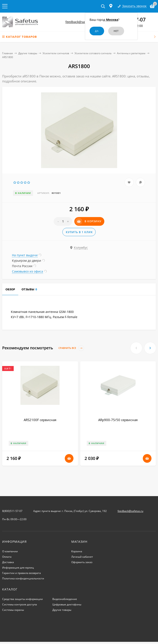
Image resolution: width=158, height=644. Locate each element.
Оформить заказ (82, 562)
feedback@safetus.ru (81, 22)
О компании (10, 551)
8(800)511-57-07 (12, 511)
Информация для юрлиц (18, 568)
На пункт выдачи (25, 255)
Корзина (77, 551)
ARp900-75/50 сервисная (118, 420)
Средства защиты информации (22, 599)
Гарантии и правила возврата (22, 573)
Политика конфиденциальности (23, 578)
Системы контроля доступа (20, 604)
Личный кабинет (82, 557)
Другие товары (28, 53)
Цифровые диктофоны (67, 604)
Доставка (8, 562)
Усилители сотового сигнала (93, 53)
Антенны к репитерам (131, 53)
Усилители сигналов (56, 53)
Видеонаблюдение (65, 599)
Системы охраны (13, 610)
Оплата (7, 557)
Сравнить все (71, 348)
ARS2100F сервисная (40, 420)
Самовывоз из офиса (27, 271)
